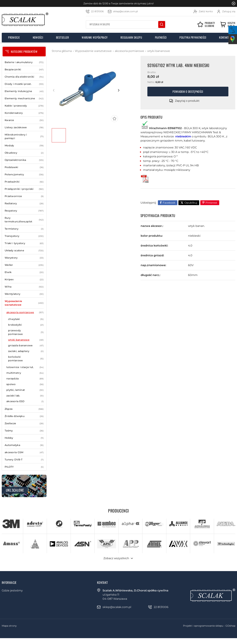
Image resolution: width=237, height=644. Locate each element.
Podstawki (24, 167)
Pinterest (211, 203)
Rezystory (24, 211)
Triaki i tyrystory (24, 243)
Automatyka (24, 445)
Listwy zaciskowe (24, 127)
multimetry (25, 373)
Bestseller (62, 37)
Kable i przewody (24, 106)
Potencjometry (24, 175)
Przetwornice (24, 196)
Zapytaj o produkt (187, 101)
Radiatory (24, 203)
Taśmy (24, 431)
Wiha (24, 287)
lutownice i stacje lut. (25, 367)
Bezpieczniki (24, 70)
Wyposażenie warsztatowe (24, 303)
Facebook (169, 203)
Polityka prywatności (193, 37)
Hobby (24, 438)
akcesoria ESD (25, 401)
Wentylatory (24, 294)
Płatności (161, 37)
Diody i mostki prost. (24, 84)
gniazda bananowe (26, 346)
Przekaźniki (24, 182)
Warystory (24, 258)
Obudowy (24, 153)
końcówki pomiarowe (26, 359)
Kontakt (224, 37)
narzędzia (25, 379)
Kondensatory (24, 113)
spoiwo (25, 384)
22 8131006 (97, 11)
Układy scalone (24, 251)
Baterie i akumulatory (24, 62)
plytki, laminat (25, 390)
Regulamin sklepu (131, 37)
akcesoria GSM (24, 452)
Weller (24, 265)
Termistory (24, 229)
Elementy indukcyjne (24, 91)
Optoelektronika (24, 160)
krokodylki (26, 325)
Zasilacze (24, 423)
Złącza (24, 409)
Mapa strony (9, 626)
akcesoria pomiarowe (25, 312)
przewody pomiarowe (26, 332)
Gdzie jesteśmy (12, 590)
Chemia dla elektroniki (24, 77)
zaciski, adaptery (26, 351)
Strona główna (62, 51)
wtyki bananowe (26, 340)
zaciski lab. (25, 396)
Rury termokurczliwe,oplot (24, 220)
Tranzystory (24, 236)
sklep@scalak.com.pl (125, 11)
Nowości (38, 37)
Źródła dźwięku (24, 416)
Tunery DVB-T (24, 460)
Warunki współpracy (95, 37)
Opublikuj (191, 203)
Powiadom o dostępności (188, 92)
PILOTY (24, 467)
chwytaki (26, 319)
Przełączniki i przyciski (24, 189)
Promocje (14, 37)
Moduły (24, 146)
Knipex (24, 280)
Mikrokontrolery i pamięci (24, 137)
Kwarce (24, 120)
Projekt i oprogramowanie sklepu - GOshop (209, 626)
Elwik (24, 272)
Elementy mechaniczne (24, 99)
